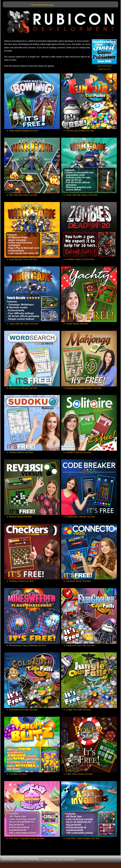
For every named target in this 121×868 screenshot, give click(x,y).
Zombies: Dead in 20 (80, 259)
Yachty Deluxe (77, 324)
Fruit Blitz (18, 774)
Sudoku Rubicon (21, 452)
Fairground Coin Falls (80, 645)
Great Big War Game (23, 259)
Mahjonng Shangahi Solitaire (84, 388)
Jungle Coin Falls (78, 710)
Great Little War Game (24, 324)
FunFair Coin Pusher (80, 131)
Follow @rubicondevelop (42, 5)
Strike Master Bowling (24, 131)
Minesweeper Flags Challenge (27, 645)
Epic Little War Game (23, 195)
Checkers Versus (21, 581)
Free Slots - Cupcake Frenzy (27, 838)
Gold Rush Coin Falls (23, 710)
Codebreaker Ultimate (81, 517)
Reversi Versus (20, 517)
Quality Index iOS (104, 69)
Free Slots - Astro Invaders (83, 838)
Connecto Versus (78, 581)
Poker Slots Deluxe (79, 774)
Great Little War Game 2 (82, 195)
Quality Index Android (104, 66)
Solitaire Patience (79, 452)
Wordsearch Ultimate (23, 388)
